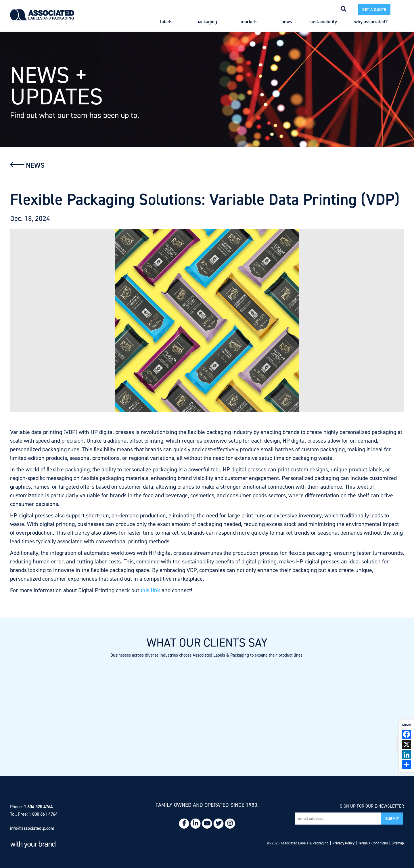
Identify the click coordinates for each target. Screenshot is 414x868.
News (287, 22)
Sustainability (323, 22)
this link (150, 590)
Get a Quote (374, 10)
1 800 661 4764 (43, 814)
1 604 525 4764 (38, 807)
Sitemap (398, 843)
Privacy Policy (343, 843)
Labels (170, 22)
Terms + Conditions (373, 843)
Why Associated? (374, 22)
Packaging (210, 22)
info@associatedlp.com (32, 828)
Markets (252, 22)
